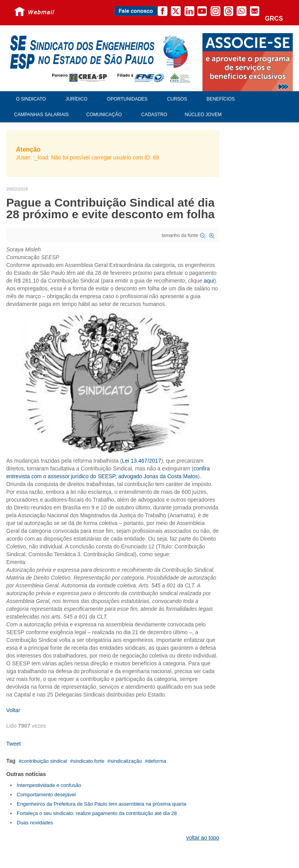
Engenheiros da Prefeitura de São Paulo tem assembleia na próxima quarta (102, 804)
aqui (209, 281)
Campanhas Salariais (41, 115)
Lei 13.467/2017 (141, 461)
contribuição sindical (44, 761)
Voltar (13, 710)
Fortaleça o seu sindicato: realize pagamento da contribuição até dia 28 (97, 813)
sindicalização (126, 761)
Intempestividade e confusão (49, 785)
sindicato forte (89, 761)
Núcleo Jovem (203, 115)
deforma (157, 761)
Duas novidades (35, 823)
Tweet (13, 744)
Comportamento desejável (46, 795)
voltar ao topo (203, 838)
